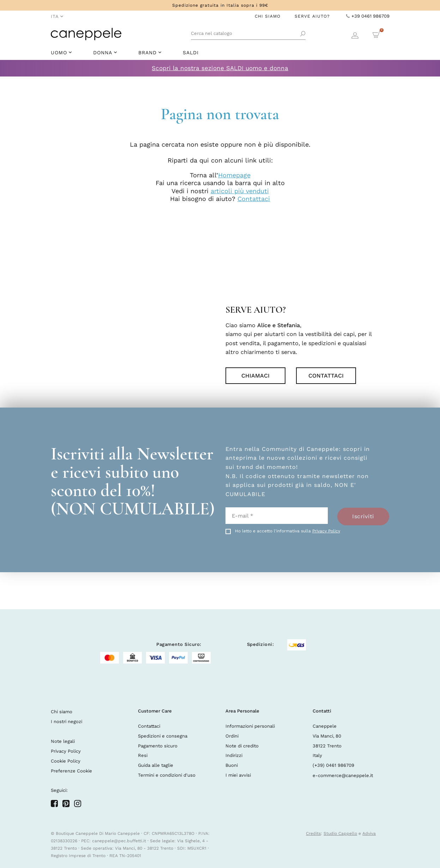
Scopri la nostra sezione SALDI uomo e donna (220, 68)
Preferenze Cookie (71, 771)
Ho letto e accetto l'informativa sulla (288, 531)
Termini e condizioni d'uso (167, 775)
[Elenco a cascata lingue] (57, 17)
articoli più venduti (240, 191)
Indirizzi (234, 755)
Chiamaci (255, 376)
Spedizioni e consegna (163, 736)
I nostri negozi (67, 722)
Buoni (232, 765)
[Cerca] (248, 34)
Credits (313, 833)
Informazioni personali (250, 726)
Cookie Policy (66, 761)
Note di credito (242, 746)
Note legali (63, 741)
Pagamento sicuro (158, 746)
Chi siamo (62, 712)
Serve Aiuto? (312, 16)
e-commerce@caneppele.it (343, 775)
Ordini (232, 736)
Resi (143, 755)
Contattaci (254, 199)
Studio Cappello (340, 833)
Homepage (234, 175)
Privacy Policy (326, 531)
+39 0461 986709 (368, 16)
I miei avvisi (238, 775)
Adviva (369, 833)
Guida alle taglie (156, 765)
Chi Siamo (268, 16)
